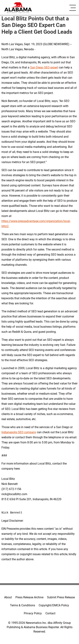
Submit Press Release (61, 597)
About (8, 597)
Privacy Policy (33, 613)
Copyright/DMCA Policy (54, 605)
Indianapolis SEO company (19, 432)
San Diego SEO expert (44, 67)
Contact (50, 613)
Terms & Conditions (23, 605)
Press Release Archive (29, 597)
